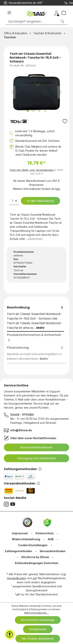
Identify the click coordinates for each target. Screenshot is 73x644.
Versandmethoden (22, 483)
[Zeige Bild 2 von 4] (34, 111)
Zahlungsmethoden (23, 469)
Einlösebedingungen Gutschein (37, 563)
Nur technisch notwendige (38, 620)
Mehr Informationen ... (37, 613)
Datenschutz (45, 533)
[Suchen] (63, 21)
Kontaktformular (45, 438)
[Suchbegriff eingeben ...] (32, 21)
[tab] (36, 318)
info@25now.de (21, 430)
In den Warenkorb (38, 201)
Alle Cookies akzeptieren (38, 639)
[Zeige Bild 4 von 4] (45, 111)
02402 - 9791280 (22, 415)
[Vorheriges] (13, 92)
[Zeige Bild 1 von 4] (28, 111)
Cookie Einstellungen (33, 545)
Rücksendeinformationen (34, 447)
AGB (51, 539)
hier (58, 189)
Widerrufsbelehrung (26, 539)
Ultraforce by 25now (35, 557)
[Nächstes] (60, 92)
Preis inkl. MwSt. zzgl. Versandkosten (32, 170)
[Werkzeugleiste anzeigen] (10, 634)
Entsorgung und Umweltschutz (34, 458)
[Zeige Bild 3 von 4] (39, 111)
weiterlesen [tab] (35, 239)
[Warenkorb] (65, 13)
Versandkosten (16, 578)
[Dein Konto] (56, 13)
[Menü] (9, 13)
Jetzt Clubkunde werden (31, 155)
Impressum (20, 533)
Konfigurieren (38, 629)
